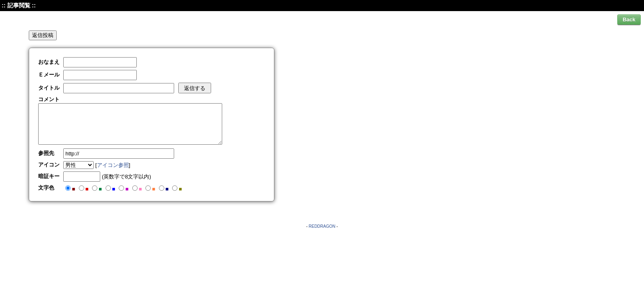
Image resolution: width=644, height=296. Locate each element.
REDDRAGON (322, 226)
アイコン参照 (113, 165)
